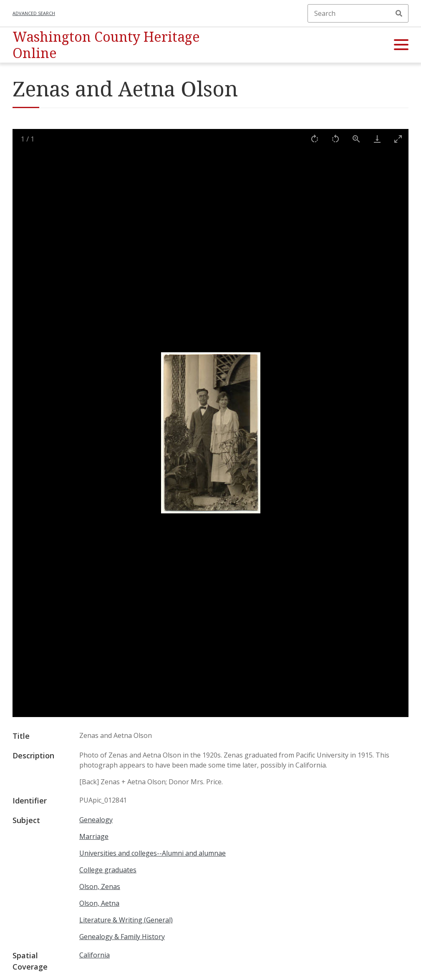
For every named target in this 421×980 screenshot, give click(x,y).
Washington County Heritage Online (106, 44)
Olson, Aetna (99, 903)
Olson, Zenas (100, 887)
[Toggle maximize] (398, 139)
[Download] (377, 139)
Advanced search (34, 13)
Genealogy (96, 820)
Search (399, 13)
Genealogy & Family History (122, 937)
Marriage (94, 836)
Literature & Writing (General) (126, 920)
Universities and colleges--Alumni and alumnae (153, 853)
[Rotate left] (335, 139)
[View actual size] (356, 139)
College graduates (108, 870)
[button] (401, 45)
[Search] (358, 13)
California (95, 955)
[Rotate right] (315, 139)
